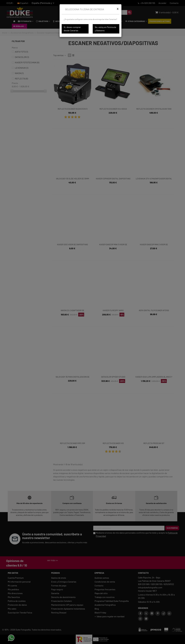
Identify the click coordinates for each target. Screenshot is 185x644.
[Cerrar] (118, 9)
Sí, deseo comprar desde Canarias (72, 29)
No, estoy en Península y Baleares (105, 29)
